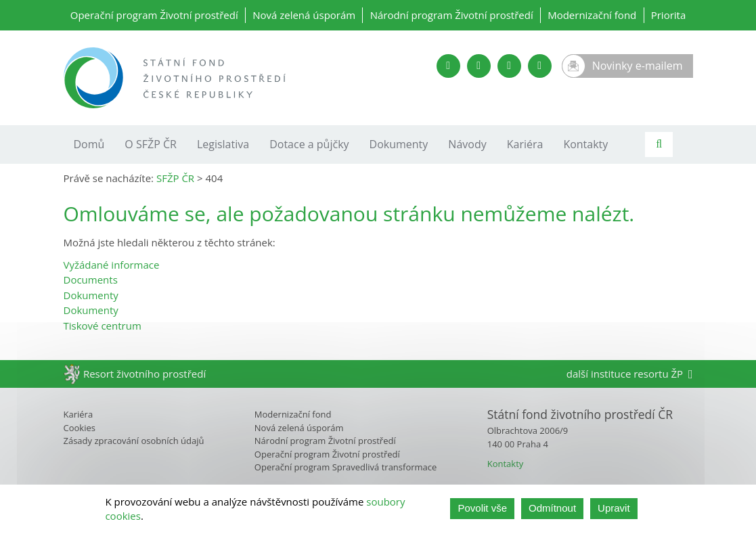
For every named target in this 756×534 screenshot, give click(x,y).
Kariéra (525, 144)
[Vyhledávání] (659, 144)
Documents (91, 280)
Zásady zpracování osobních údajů (134, 441)
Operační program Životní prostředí (154, 15)
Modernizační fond (592, 15)
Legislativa (223, 144)
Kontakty (585, 144)
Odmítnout (552, 509)
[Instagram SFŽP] (540, 66)
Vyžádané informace (112, 265)
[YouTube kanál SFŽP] (448, 66)
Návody (467, 144)
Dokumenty (399, 144)
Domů (89, 144)
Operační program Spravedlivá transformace (346, 467)
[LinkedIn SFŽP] (509, 66)
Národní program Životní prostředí (452, 15)
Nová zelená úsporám (304, 15)
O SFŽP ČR (151, 144)
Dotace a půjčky (309, 144)
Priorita (669, 15)
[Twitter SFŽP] (479, 66)
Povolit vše (482, 509)
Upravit (614, 509)
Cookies (80, 428)
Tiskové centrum (103, 326)
